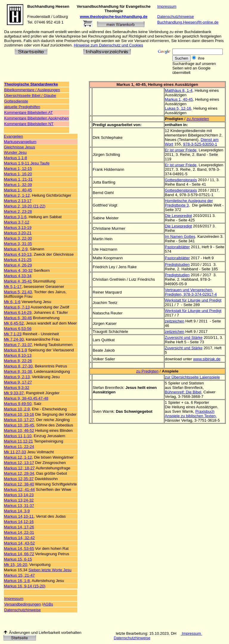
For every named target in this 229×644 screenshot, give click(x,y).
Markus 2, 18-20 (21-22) (25, 206)
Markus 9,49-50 (18, 404)
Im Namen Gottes (180, 236)
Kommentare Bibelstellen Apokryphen (37, 118)
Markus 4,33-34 (18, 276)
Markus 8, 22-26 (18, 361)
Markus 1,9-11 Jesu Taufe (27, 163)
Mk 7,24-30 (14, 339)
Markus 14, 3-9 (17, 511)
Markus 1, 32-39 (18, 185)
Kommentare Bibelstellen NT (29, 124)
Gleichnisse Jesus (20, 147)
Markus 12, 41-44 (19, 489)
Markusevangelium (20, 142)
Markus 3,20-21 (18, 233)
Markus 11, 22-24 (19, 447)
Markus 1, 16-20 (18, 174)
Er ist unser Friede (181, 150)
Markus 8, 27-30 (18, 366)
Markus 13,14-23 (19, 495)
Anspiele (170, 371)
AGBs (48, 604)
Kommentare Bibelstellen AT (28, 112)
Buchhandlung (41, 6)
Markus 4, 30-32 (18, 270)
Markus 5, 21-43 (18, 292)
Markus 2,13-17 (18, 201)
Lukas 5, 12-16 (178, 108)
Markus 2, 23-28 (18, 211)
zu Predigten (147, 371)
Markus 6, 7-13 (17, 307)
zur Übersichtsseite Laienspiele (192, 377)
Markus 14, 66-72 (19, 554)
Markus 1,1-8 (16, 158)
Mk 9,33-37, (14, 393)
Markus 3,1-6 (15, 217)
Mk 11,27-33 (15, 452)
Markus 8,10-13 (18, 355)
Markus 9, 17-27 (18, 382)
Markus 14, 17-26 (19, 527)
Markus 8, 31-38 (18, 371)
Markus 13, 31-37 (19, 506)
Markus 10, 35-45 (19, 425)
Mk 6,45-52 (14, 323)
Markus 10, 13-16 (19, 414)
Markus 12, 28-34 (19, 473)
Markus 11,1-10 (18, 436)
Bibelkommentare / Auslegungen (32, 90)
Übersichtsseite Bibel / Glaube (30, 96)
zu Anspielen (198, 119)
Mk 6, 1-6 (12, 302)
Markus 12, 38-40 (19, 484)
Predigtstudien (177, 264)
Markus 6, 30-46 (18, 318)
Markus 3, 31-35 (18, 244)
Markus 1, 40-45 (18, 190)
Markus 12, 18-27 (19, 468)
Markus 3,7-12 (17, 222)
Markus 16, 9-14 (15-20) (25, 586)
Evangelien (13, 136)
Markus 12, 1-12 (18, 457)
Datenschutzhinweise (175, 17)
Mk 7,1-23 (13, 334)
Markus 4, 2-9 (16, 249)
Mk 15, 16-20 (16, 565)
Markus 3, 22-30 (18, 238)
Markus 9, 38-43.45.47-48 (26, 398)
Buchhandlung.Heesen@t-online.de (188, 22)
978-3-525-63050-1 (200, 144)
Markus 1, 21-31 (18, 179)
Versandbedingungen (23, 604)
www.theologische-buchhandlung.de (114, 17)
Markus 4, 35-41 (18, 281)
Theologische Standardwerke (31, 84)
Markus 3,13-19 (18, 228)
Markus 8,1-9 (16, 350)
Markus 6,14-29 (18, 312)
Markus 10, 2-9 (17, 409)
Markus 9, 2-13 (17, 377)
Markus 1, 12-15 (18, 169)
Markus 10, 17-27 (19, 420)
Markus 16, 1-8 (17, 581)
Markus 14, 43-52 (19, 543)
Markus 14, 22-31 (19, 532)
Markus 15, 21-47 (19, 575)
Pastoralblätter (177, 247)
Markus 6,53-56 (18, 329)
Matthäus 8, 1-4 (179, 90)
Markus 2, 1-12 (17, 195)
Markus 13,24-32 (19, 500)
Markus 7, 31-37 (18, 345)
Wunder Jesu (15, 152)
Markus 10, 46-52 (19, 430)
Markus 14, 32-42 (19, 538)
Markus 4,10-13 (18, 254)
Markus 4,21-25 (18, 260)
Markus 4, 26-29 (18, 265)
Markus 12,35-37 (19, 479)
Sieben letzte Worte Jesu (50, 570)
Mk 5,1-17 (13, 287)
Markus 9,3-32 (17, 388)
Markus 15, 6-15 (18, 559)
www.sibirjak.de (207, 359)
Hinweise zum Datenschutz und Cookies (108, 45)
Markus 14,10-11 (19, 516)
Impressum (167, 6)
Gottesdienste (16, 101)
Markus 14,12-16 (19, 522)
